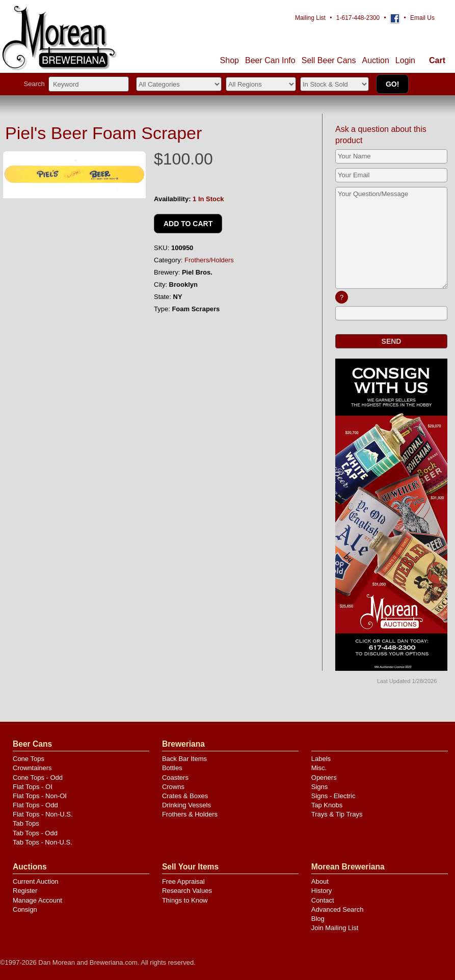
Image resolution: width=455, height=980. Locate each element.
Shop (230, 60)
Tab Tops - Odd (35, 833)
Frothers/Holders (209, 260)
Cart (437, 60)
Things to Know (185, 900)
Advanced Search (338, 909)
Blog (318, 919)
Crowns (173, 787)
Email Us (422, 18)
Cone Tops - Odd (38, 778)
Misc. (319, 768)
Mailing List (310, 18)
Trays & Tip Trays (337, 814)
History (322, 891)
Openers (324, 778)
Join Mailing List (335, 928)
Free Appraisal (183, 881)
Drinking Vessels (186, 805)
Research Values (187, 891)
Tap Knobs (327, 805)
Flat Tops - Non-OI (40, 796)
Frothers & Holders (190, 814)
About (320, 881)
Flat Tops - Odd (35, 805)
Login (405, 60)
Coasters (175, 778)
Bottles (172, 768)
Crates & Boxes (185, 796)
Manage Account (37, 900)
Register (25, 891)
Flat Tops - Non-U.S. (43, 814)
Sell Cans (329, 60)
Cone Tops (29, 759)
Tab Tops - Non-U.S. (43, 842)
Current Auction (36, 881)
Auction (375, 60)
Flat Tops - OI (33, 787)
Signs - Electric (333, 796)
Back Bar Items (184, 759)
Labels (321, 759)
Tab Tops (26, 823)
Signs (320, 787)
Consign (25, 909)
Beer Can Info (270, 60)
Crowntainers (32, 768)
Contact (323, 900)
